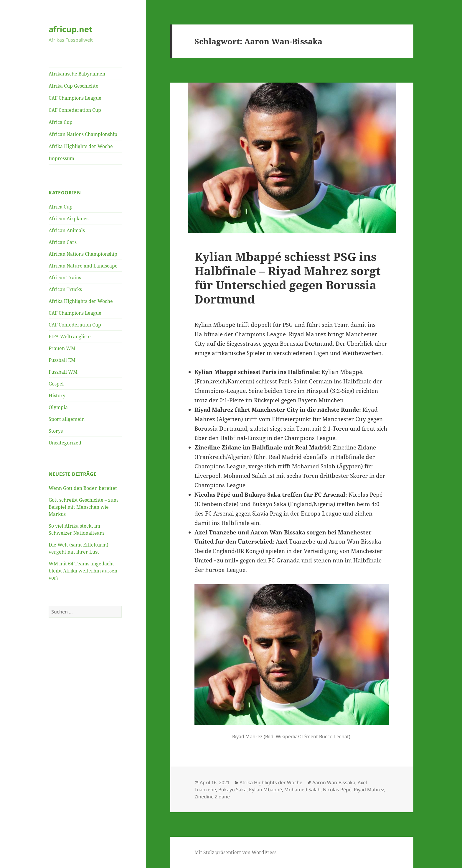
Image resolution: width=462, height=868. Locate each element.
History (57, 396)
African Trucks (65, 289)
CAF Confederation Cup (75, 110)
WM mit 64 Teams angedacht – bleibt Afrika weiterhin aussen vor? (83, 571)
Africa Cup (61, 122)
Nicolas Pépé (337, 790)
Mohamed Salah (302, 790)
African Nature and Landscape (83, 266)
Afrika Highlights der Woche (81, 146)
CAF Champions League (75, 98)
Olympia (58, 407)
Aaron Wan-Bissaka (334, 782)
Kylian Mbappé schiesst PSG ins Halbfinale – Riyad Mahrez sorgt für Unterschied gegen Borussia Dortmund (288, 278)
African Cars (63, 242)
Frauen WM (62, 348)
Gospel (56, 384)
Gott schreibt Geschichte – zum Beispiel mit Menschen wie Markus (83, 507)
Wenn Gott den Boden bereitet (83, 488)
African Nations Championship (83, 134)
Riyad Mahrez (369, 790)
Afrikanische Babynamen (77, 74)
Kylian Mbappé (265, 790)
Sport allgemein (67, 419)
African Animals (67, 230)
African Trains (65, 278)
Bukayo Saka (232, 790)
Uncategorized (65, 443)
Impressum (61, 158)
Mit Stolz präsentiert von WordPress (235, 852)
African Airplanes (69, 219)
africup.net (71, 29)
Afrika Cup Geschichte (74, 86)
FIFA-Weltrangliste (70, 337)
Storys (56, 431)
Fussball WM (63, 372)
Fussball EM (62, 360)
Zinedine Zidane (212, 797)
